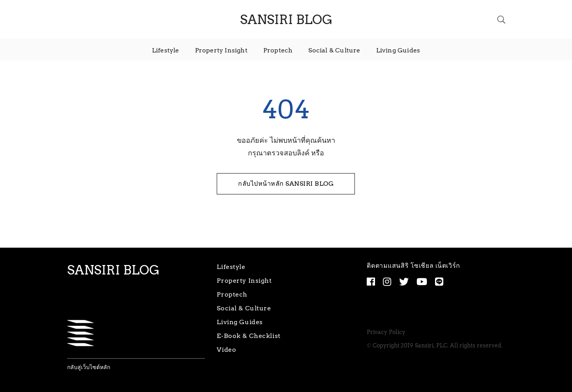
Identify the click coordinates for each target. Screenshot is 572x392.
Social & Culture (334, 50)
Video (226, 350)
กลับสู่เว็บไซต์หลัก (89, 367)
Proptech (278, 50)
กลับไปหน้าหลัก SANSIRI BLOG (286, 184)
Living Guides (398, 50)
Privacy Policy (386, 332)
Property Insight (221, 50)
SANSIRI (286, 20)
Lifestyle (166, 50)
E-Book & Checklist (248, 336)
